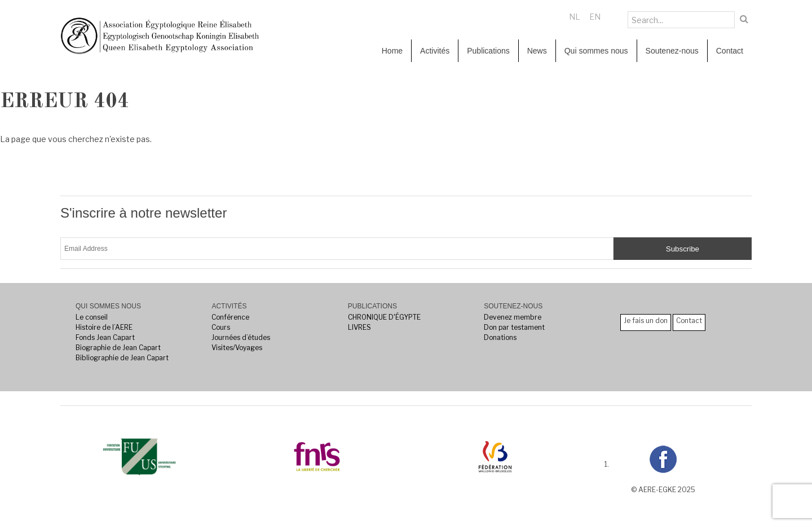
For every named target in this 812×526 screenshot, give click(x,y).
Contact (730, 51)
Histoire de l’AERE (104, 327)
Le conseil (92, 317)
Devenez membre (513, 317)
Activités (435, 51)
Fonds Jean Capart (105, 337)
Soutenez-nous (672, 51)
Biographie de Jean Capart (118, 348)
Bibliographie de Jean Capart (122, 358)
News (537, 51)
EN (595, 17)
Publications (488, 51)
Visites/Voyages (237, 348)
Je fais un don (646, 321)
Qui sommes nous (596, 51)
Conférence (230, 317)
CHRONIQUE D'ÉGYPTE (384, 317)
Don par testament (514, 327)
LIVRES (359, 327)
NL (575, 17)
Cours (221, 327)
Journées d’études (241, 337)
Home (392, 51)
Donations (500, 337)
